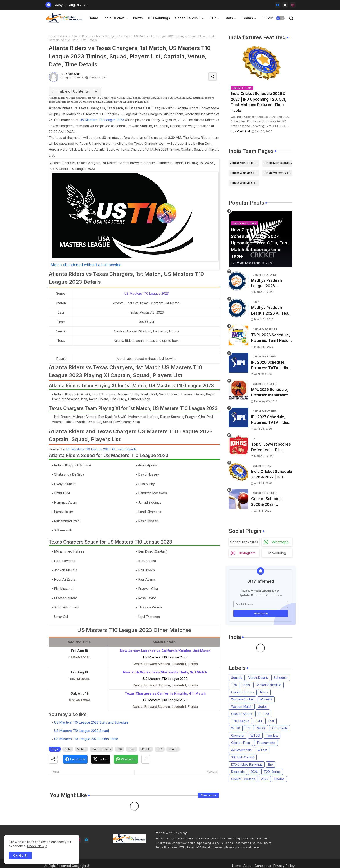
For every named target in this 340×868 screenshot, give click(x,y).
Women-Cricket (242, 699)
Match (81, 749)
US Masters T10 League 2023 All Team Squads (101, 449)
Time (131, 749)
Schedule (281, 678)
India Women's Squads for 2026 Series (246, 182)
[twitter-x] (285, 5)
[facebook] (278, 5)
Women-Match (242, 707)
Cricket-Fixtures (243, 692)
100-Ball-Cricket (243, 757)
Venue (64, 36)
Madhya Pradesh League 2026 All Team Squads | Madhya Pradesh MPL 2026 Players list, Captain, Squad (271, 311)
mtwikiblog (277, 553)
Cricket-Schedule (268, 685)
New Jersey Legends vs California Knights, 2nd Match (165, 651)
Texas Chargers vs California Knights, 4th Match (165, 693)
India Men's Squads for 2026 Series (279, 163)
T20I (259, 721)
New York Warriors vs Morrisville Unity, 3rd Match (165, 672)
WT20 (236, 728)
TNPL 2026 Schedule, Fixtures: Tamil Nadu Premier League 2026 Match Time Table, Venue (271, 338)
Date (68, 749)
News (138, 18)
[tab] (93, 18)
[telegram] (86, 840)
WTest (262, 750)
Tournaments (266, 743)
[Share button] (146, 759)
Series (263, 707)
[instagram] (293, 5)
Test (271, 721)
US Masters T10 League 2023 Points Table (86, 739)
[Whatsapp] (126, 759)
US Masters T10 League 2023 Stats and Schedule (91, 722)
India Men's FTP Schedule (246, 163)
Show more (208, 795)
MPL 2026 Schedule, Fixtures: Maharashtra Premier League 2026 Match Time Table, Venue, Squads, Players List (271, 393)
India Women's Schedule (279, 173)
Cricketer (238, 735)
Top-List (272, 735)
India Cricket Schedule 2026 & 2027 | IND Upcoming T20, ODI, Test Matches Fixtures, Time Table (259, 102)
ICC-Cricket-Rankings (247, 764)
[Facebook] (75, 759)
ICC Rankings (159, 18)
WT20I (255, 735)
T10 (119, 749)
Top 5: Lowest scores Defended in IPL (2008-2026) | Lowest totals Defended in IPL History (271, 447)
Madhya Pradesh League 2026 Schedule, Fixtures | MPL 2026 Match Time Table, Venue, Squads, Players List (272, 284)
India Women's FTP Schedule (246, 173)
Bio (271, 764)
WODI (261, 728)
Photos (279, 779)
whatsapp (280, 542)
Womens (266, 699)
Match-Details (101, 749)
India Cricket (114, 18)
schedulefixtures (244, 542)
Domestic (238, 772)
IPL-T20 (263, 714)
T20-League (240, 721)
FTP (213, 18)
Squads (237, 678)
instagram (247, 553)
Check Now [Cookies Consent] (36, 846)
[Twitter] (101, 759)
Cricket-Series (242, 714)
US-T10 (146, 749)
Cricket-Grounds (243, 779)
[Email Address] (261, 604)
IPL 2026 (269, 18)
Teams (247, 18)
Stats (229, 18)
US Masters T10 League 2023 (102, 120)
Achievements (241, 750)
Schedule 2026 (188, 18)
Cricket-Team (241, 743)
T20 (234, 685)
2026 (254, 772)
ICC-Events (280, 728)
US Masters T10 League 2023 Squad (81, 731)
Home (93, 18)
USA (160, 749)
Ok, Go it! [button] (20, 855)
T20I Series (272, 772)
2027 (265, 779)
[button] (280, 18)
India (246, 685)
